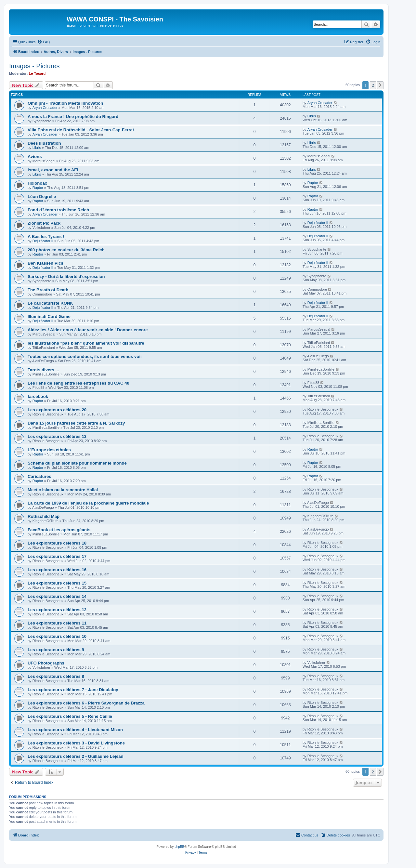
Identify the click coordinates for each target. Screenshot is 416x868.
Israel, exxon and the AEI (53, 170)
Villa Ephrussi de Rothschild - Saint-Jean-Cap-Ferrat (81, 130)
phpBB (179, 847)
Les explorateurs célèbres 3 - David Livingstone (76, 743)
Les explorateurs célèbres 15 (57, 583)
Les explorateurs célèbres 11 (57, 623)
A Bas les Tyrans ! (46, 237)
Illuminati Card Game (49, 316)
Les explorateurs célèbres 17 (57, 556)
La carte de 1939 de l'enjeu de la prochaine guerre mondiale (88, 503)
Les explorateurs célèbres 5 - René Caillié (70, 716)
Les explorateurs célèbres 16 (57, 570)
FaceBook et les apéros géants (59, 530)
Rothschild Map (44, 516)
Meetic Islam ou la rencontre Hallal (63, 490)
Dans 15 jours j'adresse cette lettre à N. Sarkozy (76, 423)
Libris (312, 116)
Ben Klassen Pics (45, 263)
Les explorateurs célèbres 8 (56, 676)
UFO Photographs (46, 663)
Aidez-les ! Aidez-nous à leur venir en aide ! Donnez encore (88, 330)
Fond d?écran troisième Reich (58, 210)
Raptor (38, 188)
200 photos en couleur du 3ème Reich (66, 250)
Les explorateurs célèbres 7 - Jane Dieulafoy (73, 690)
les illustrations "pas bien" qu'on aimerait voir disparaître (86, 343)
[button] (380, 85)
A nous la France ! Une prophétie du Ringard (73, 117)
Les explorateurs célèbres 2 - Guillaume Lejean (76, 756)
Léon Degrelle (42, 197)
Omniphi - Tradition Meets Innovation (65, 103)
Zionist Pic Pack (44, 223)
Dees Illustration (44, 143)
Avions (35, 157)
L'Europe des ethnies (49, 450)
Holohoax (37, 183)
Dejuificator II (318, 223)
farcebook (38, 396)
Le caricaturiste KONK (50, 303)
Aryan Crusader (45, 108)
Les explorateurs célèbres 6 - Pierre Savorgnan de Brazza (86, 703)
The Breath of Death (48, 290)
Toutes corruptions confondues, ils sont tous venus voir (85, 356)
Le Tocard (37, 73)
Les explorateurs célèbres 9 (56, 650)
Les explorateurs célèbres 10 (57, 636)
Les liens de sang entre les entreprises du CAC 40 (78, 383)
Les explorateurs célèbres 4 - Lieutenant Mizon (75, 730)
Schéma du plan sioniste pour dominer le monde (77, 463)
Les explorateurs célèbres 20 (57, 410)
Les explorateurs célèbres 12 (57, 610)
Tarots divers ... (43, 370)
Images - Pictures (34, 66)
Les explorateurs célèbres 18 (57, 543)
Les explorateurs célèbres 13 (57, 436)
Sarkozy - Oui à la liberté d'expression (66, 276)
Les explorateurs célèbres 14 (57, 596)
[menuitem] (44, 42)
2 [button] (373, 85)
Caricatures (39, 476)
